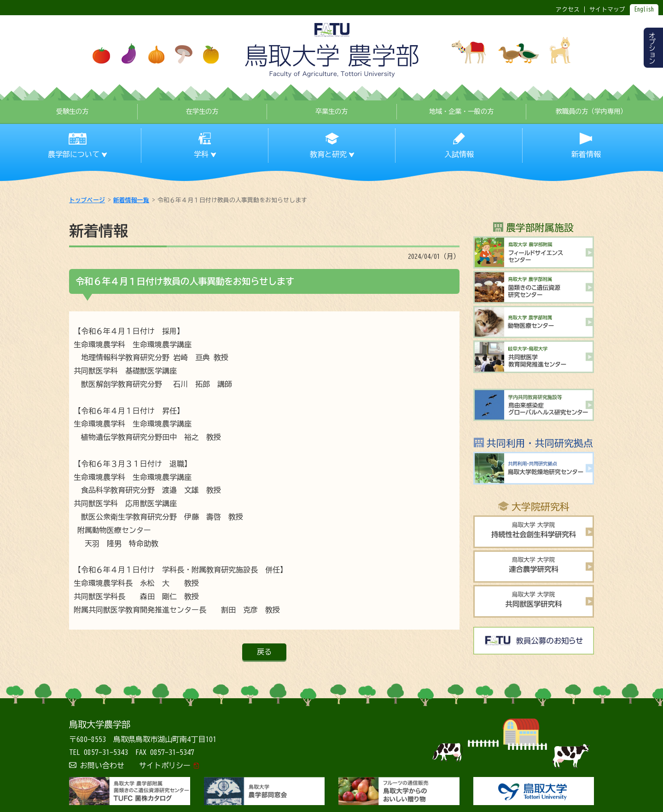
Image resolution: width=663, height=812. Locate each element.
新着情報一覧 (131, 200)
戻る (264, 652)
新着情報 (586, 154)
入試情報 (459, 154)
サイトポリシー (165, 765)
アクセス (568, 9)
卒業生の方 (331, 111)
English (644, 9)
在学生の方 (202, 111)
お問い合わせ (102, 765)
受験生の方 (72, 111)
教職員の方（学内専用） (591, 111)
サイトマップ (607, 9)
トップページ (87, 200)
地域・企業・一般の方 (461, 111)
